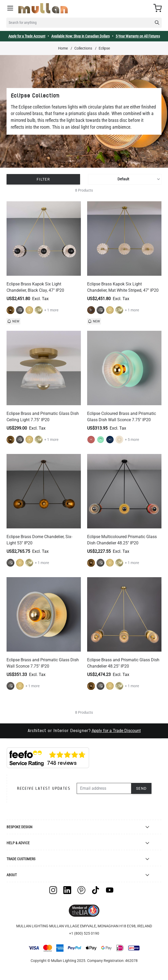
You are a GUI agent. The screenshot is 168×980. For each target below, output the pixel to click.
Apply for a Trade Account (27, 36)
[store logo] (43, 8)
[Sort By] (125, 179)
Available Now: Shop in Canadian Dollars (80, 36)
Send (141, 788)
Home (63, 48)
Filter (43, 179)
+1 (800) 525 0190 (84, 933)
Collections (83, 48)
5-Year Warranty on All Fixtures (138, 36)
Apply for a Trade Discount (116, 731)
